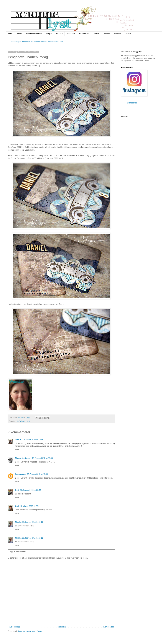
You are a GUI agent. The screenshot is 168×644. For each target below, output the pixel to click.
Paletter (96, 34)
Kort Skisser (84, 34)
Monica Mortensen (23, 458)
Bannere (59, 34)
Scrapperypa (21, 474)
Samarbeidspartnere (34, 34)
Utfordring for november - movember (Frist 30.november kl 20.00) (37, 42)
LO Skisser (71, 34)
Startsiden (62, 627)
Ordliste (128, 34)
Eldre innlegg (109, 627)
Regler (49, 34)
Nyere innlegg (14, 627)
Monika (18, 522)
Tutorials (107, 34)
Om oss (19, 34)
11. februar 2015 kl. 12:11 (33, 522)
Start (10, 34)
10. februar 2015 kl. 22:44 (30, 490)
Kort (28, 421)
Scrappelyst (132, 103)
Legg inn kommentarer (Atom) (30, 631)
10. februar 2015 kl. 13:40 (37, 474)
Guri (17, 506)
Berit (17, 490)
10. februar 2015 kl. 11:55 (42, 458)
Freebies (118, 34)
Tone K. (18, 440)
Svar (17, 450)
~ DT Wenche (21, 421)
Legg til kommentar (17, 552)
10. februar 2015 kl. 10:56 (33, 440)
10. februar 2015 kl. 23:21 (30, 506)
